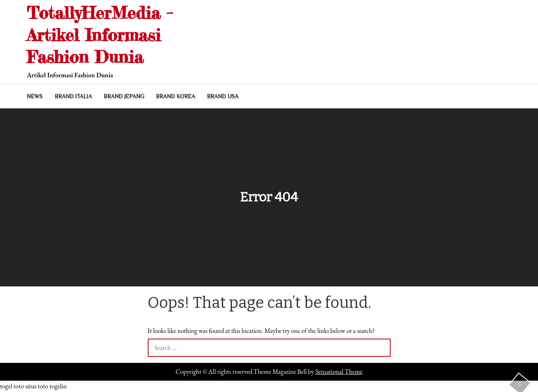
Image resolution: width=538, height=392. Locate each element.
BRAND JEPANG (124, 96)
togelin (58, 386)
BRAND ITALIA (73, 96)
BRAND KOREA (175, 96)
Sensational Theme (339, 372)
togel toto (12, 386)
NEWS (35, 96)
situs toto (37, 386)
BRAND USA (223, 96)
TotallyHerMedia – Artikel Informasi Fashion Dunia (100, 35)
